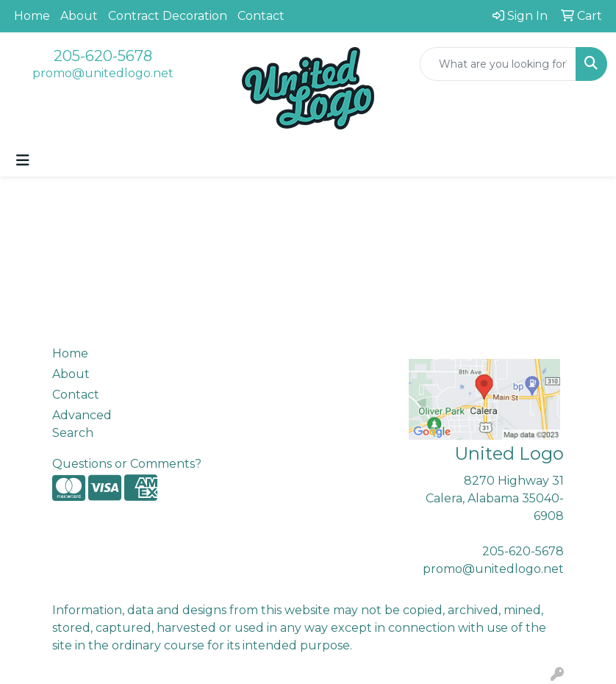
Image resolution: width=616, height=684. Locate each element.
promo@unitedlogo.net (103, 73)
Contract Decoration (168, 16)
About (79, 16)
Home (32, 16)
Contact (261, 16)
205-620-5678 (103, 56)
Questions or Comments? (127, 464)
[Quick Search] (498, 64)
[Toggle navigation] (23, 160)
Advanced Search (82, 424)
